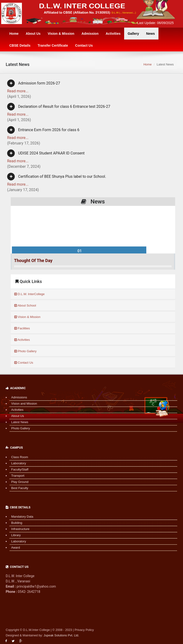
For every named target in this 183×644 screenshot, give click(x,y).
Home (14, 34)
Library (14, 535)
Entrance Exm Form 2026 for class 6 (43, 130)
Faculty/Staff (18, 469)
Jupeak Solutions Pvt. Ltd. (61, 635)
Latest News (18, 422)
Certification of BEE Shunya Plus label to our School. (57, 177)
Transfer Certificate (53, 45)
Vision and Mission (22, 404)
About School (25, 305)
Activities (113, 34)
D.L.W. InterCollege (29, 294)
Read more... (18, 91)
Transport (16, 476)
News (150, 34)
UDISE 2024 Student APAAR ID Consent (46, 153)
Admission (90, 34)
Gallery (133, 34)
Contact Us (84, 45)
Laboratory (17, 463)
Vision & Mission (61, 34)
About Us (33, 34)
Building (15, 523)
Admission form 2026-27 (34, 83)
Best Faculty (18, 488)
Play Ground (18, 482)
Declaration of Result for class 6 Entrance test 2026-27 (59, 107)
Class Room (18, 457)
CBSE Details (20, 45)
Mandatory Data (20, 517)
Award (14, 547)
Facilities (22, 328)
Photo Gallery (25, 351)
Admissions (17, 397)
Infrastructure (18, 529)
